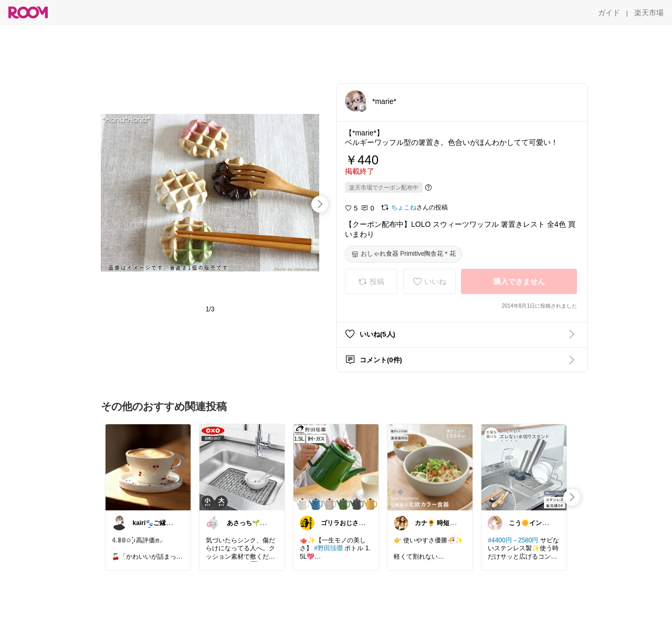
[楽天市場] (649, 13)
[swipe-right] (320, 204)
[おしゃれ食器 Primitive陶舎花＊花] (403, 254)
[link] (148, 467)
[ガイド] (609, 13)
